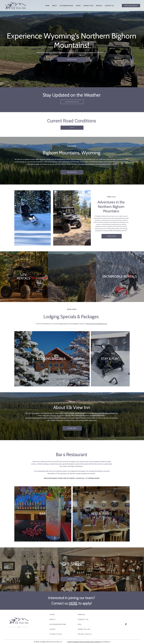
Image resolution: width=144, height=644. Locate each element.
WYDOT (72, 128)
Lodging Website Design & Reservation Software (84, 642)
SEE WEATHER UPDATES (72, 102)
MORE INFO (112, 236)
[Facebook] (126, 624)
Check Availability (131, 6)
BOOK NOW (72, 60)
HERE (73, 603)
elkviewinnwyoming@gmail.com (97, 324)
